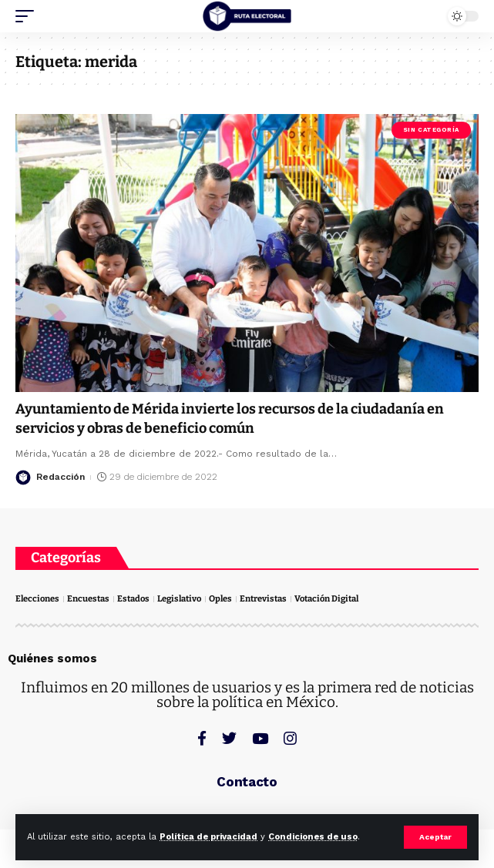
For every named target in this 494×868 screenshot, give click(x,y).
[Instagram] (290, 738)
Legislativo (179, 599)
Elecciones (37, 599)
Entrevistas (263, 599)
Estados (133, 599)
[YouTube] (260, 738)
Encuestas (88, 599)
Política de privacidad (208, 837)
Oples (220, 599)
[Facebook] (202, 738)
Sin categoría (431, 130)
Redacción (60, 477)
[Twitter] (229, 738)
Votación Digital (326, 599)
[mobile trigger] (29, 16)
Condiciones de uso (313, 837)
